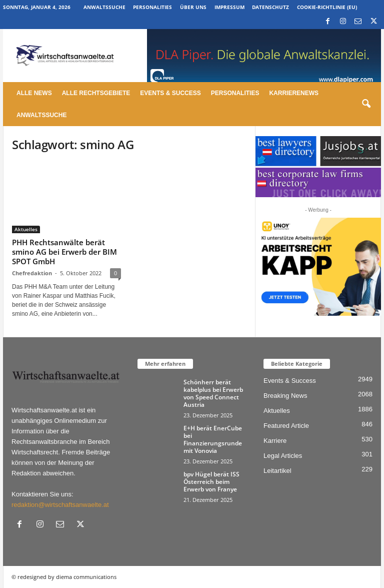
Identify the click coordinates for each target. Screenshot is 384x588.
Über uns (193, 7)
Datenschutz (270, 7)
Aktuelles (26, 229)
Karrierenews (294, 93)
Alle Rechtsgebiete (96, 93)
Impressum (229, 7)
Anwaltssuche (104, 7)
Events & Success (170, 93)
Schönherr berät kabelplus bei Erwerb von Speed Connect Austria (213, 393)
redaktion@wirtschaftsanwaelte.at (60, 505)
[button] (366, 104)
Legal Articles (283, 456)
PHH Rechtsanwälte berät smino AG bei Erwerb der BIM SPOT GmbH (64, 252)
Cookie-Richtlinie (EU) (327, 7)
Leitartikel (277, 471)
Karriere (275, 441)
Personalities (152, 7)
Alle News (34, 93)
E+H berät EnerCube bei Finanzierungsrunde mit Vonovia (213, 439)
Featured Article (286, 426)
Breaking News (285, 396)
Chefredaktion (32, 273)
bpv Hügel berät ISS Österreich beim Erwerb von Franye (211, 482)
